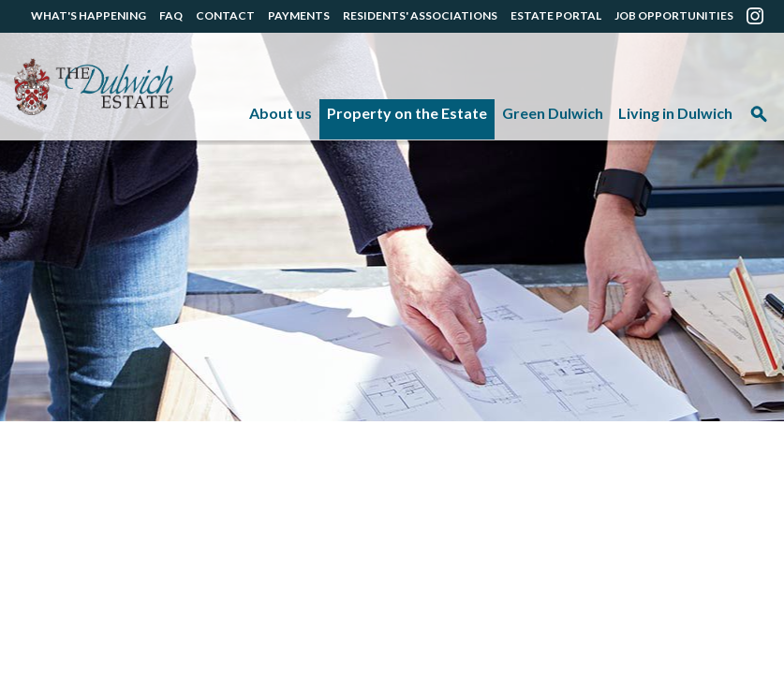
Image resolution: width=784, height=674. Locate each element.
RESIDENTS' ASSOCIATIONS (420, 15)
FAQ (171, 15)
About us (281, 113)
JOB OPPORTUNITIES (674, 15)
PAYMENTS (299, 15)
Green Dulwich (553, 113)
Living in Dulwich (675, 113)
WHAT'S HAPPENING (89, 15)
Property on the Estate (407, 113)
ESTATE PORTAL (556, 15)
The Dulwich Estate (94, 87)
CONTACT (225, 15)
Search (759, 120)
